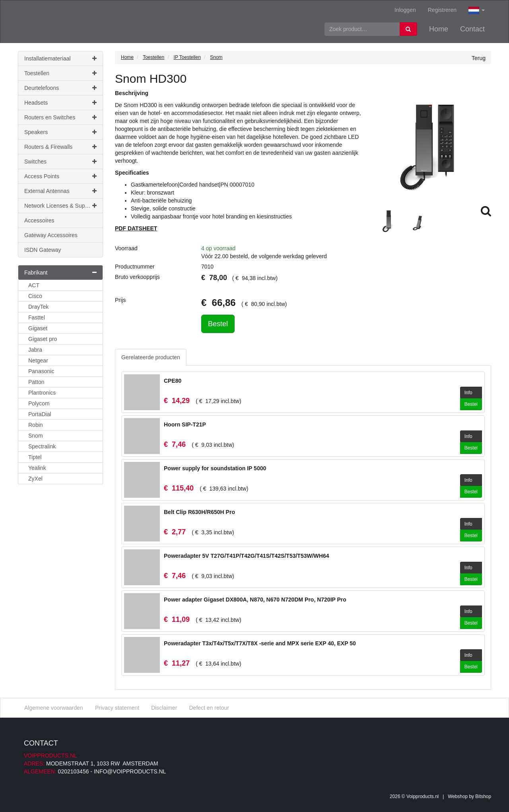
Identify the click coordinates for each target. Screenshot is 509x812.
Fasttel (37, 317)
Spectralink (42, 446)
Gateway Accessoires (51, 235)
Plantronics (42, 393)
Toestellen (60, 73)
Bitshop (483, 796)
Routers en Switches (60, 117)
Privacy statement (117, 708)
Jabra (35, 350)
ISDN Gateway (43, 250)
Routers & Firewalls (60, 147)
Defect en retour (209, 708)
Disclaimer (164, 708)
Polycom (39, 403)
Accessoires (39, 220)
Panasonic (41, 371)
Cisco (35, 296)
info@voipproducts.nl (130, 771)
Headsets (60, 103)
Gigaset (38, 328)
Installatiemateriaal (60, 58)
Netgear (38, 360)
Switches (60, 162)
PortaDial (40, 414)
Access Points (60, 176)
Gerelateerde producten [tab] (151, 357)
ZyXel (35, 479)
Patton (36, 382)
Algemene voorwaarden (54, 708)
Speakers (60, 132)
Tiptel (35, 457)
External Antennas (60, 191)
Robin (36, 425)
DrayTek (38, 307)
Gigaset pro (43, 339)
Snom (36, 436)
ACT (34, 285)
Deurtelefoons (60, 88)
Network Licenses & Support (60, 206)
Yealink (37, 468)
